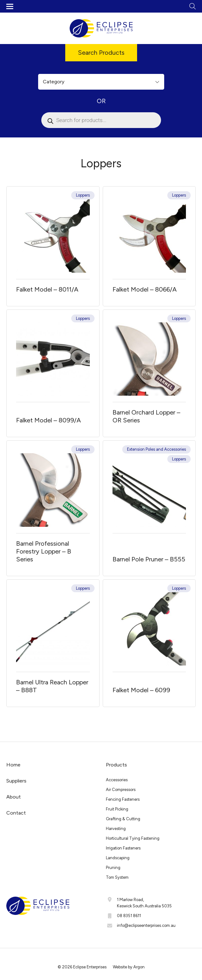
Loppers (83, 195)
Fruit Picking (117, 809)
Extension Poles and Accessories (156, 449)
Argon (139, 967)
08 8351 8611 (129, 916)
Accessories (117, 780)
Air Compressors (121, 790)
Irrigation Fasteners (123, 848)
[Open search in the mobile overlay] (101, 120)
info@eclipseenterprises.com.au (146, 925)
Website (120, 967)
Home (13, 765)
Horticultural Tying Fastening (133, 838)
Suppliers (16, 781)
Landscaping (118, 858)
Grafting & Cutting (123, 819)
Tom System (117, 877)
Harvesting (116, 829)
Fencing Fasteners (123, 799)
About (14, 797)
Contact (16, 813)
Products (116, 765)
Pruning (113, 868)
